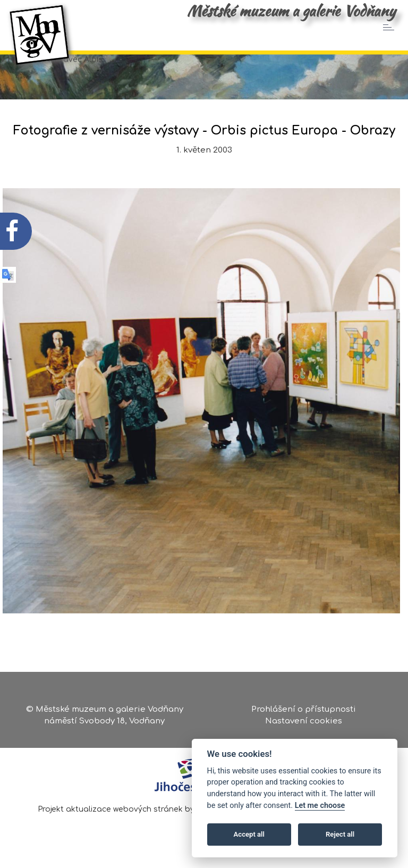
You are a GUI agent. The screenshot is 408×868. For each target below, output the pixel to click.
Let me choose (320, 806)
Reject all (340, 834)
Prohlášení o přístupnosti (304, 709)
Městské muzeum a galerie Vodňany (291, 11)
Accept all (249, 834)
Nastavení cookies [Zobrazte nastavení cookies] (304, 721)
